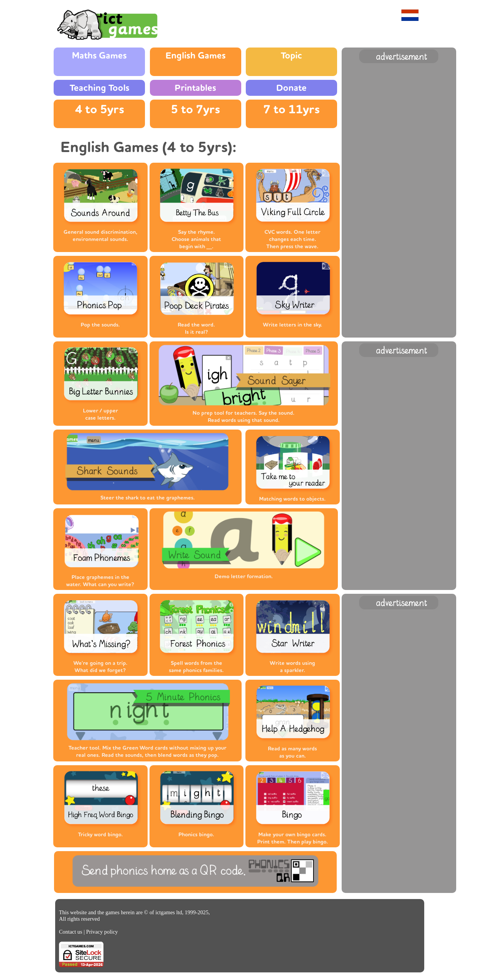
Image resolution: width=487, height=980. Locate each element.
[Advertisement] (399, 179)
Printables (195, 88)
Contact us (71, 932)
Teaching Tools (99, 88)
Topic (291, 56)
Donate (291, 88)
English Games (196, 56)
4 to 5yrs (99, 109)
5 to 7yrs (195, 109)
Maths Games (99, 56)
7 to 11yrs (291, 109)
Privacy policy (102, 932)
